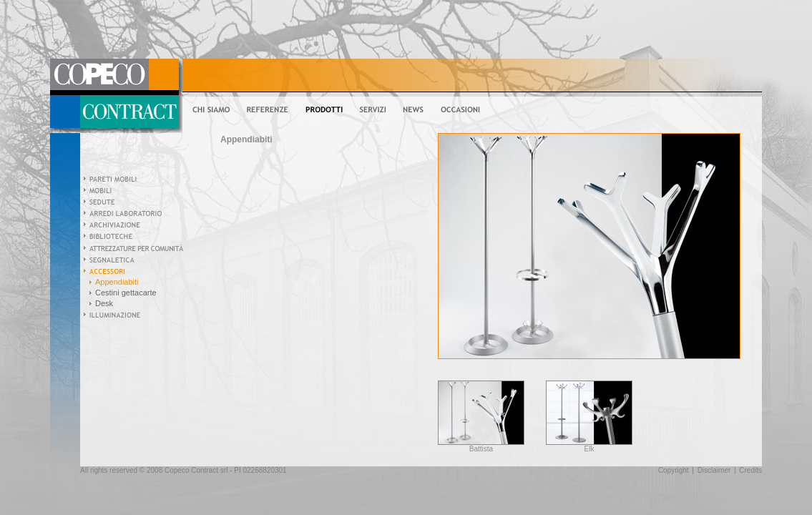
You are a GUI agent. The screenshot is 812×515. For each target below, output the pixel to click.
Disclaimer (714, 470)
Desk (104, 303)
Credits (750, 470)
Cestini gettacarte (126, 293)
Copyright (674, 470)
